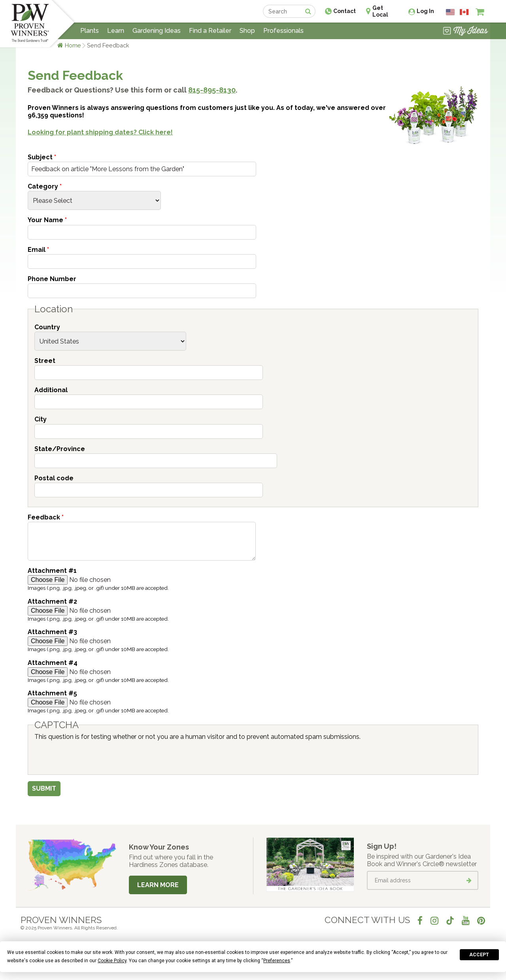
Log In (425, 11)
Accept (479, 955)
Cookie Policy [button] (112, 961)
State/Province (60, 449)
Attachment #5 (52, 693)
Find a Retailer (210, 31)
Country (47, 327)
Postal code (54, 478)
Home (73, 45)
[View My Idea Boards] (465, 32)
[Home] (30, 24)
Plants (90, 31)
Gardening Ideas (157, 31)
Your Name (47, 220)
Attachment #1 (52, 571)
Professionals (283, 31)
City (41, 419)
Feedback (46, 517)
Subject (42, 157)
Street (45, 361)
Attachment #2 (52, 601)
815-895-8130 (212, 90)
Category (45, 186)
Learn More (158, 885)
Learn (116, 31)
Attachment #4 (53, 663)
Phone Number (52, 279)
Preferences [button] (277, 961)
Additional (51, 390)
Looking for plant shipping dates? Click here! (100, 132)
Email (38, 250)
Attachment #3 (52, 632)
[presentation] (94, 756)
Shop (247, 31)
